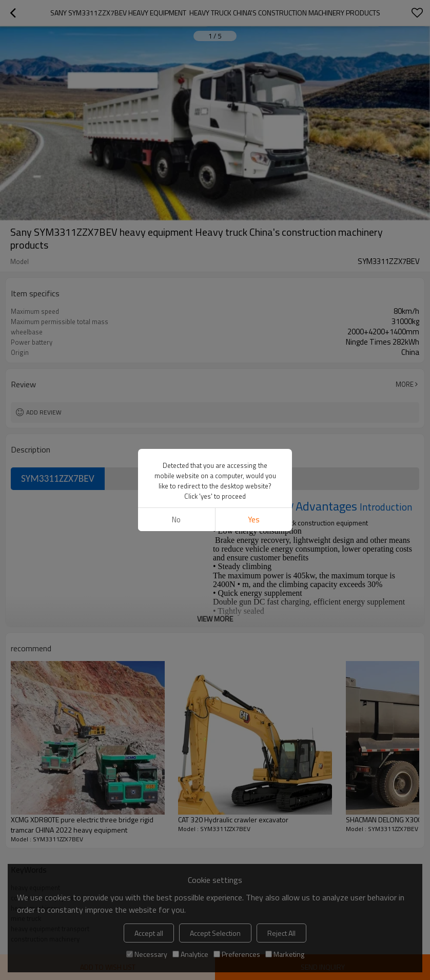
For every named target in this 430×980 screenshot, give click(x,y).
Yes (254, 520)
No (176, 520)
